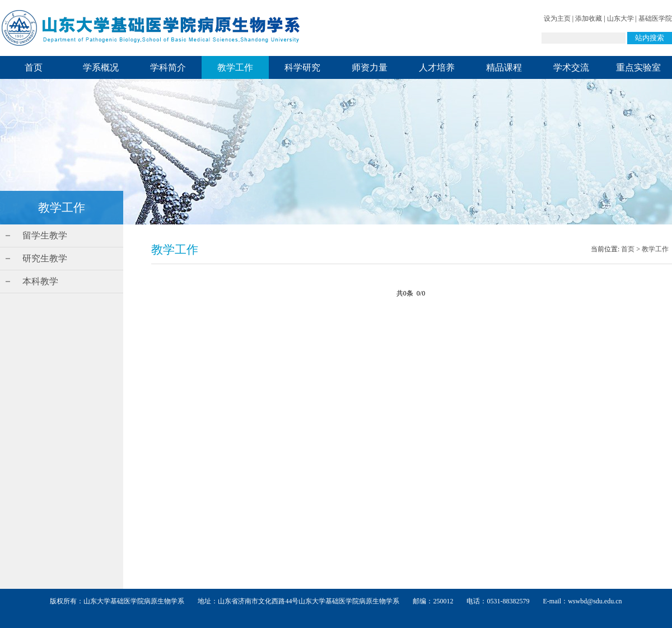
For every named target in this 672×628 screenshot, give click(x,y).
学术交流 (571, 67)
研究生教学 (45, 258)
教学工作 (235, 67)
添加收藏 (589, 18)
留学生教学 (45, 235)
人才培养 (437, 67)
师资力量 (370, 67)
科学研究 (302, 67)
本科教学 (40, 281)
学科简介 (168, 67)
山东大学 (620, 18)
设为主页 (557, 18)
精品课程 (504, 67)
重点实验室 (638, 67)
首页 (34, 67)
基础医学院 (655, 18)
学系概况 (101, 67)
